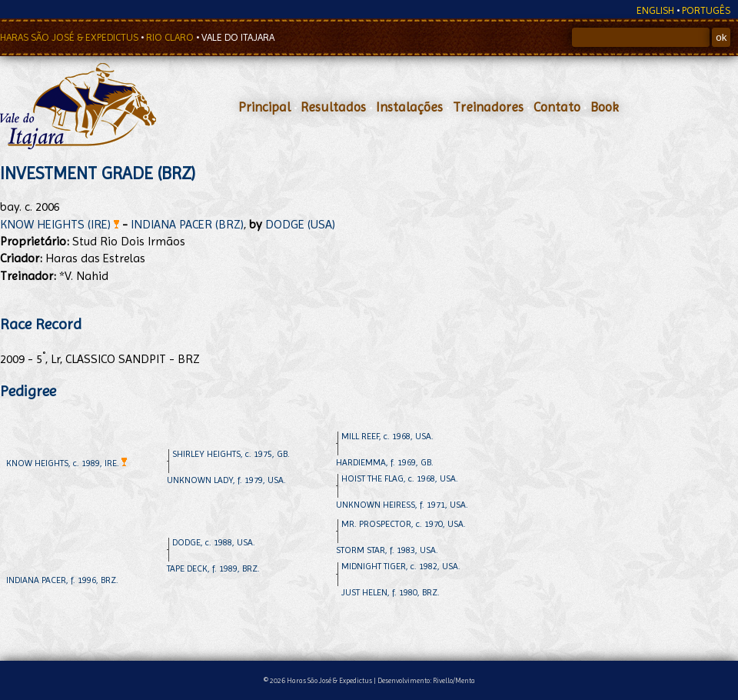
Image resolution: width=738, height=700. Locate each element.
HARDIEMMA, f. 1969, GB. (385, 462)
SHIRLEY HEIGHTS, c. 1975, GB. (231, 454)
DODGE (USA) (300, 224)
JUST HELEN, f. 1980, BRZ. (391, 592)
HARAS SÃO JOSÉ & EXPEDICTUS (70, 37)
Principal (264, 107)
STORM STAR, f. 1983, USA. (387, 550)
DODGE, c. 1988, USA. (214, 542)
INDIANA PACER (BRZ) (187, 224)
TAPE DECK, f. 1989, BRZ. (213, 568)
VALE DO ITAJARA (238, 37)
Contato (557, 107)
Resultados (333, 107)
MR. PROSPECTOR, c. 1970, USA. (404, 524)
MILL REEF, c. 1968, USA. (387, 436)
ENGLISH (655, 10)
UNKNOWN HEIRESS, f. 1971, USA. (402, 505)
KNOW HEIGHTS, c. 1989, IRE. (66, 463)
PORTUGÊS (706, 10)
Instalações (409, 107)
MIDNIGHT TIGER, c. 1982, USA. (401, 566)
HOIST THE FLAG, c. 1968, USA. (400, 478)
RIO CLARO (171, 37)
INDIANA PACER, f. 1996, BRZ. (62, 580)
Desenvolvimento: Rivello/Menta (426, 680)
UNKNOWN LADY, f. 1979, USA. (226, 480)
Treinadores (488, 107)
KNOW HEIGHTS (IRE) (60, 224)
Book (605, 107)
